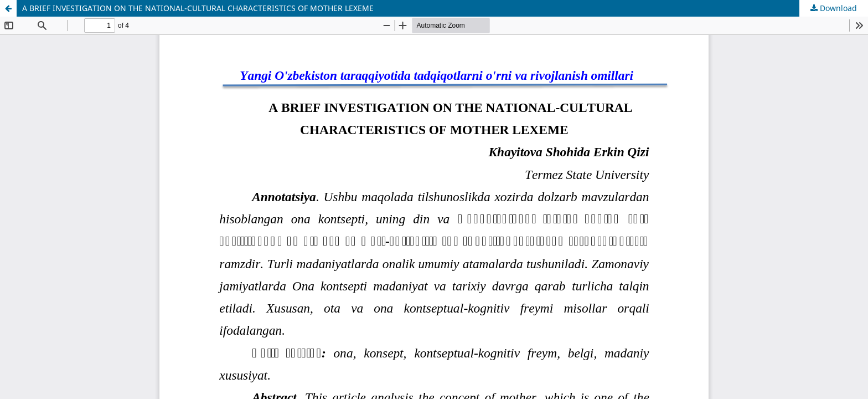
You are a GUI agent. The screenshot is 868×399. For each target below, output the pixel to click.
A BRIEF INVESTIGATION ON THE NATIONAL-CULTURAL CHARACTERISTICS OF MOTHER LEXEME (198, 8)
